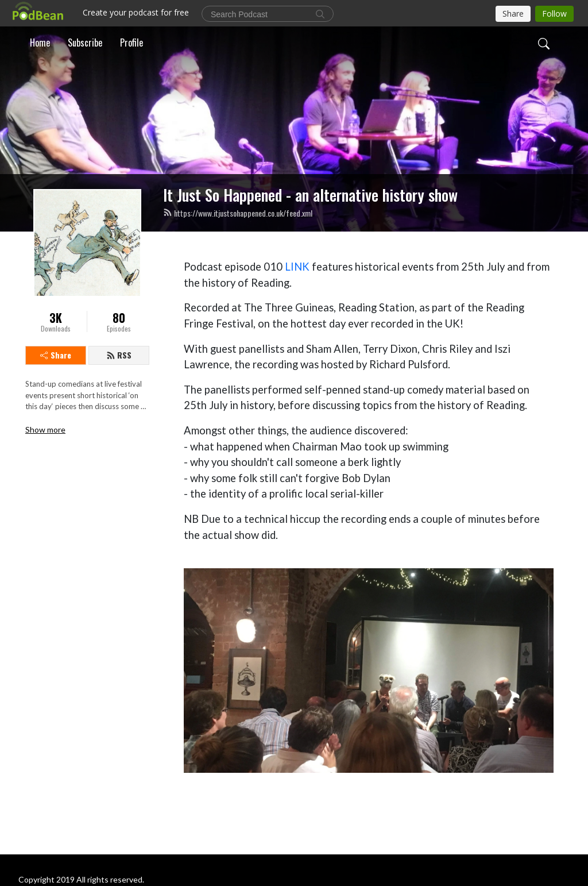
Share (56, 355)
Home (40, 43)
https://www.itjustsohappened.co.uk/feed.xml (238, 213)
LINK (297, 267)
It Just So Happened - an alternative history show (310, 195)
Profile (131, 43)
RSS (119, 355)
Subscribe (85, 43)
